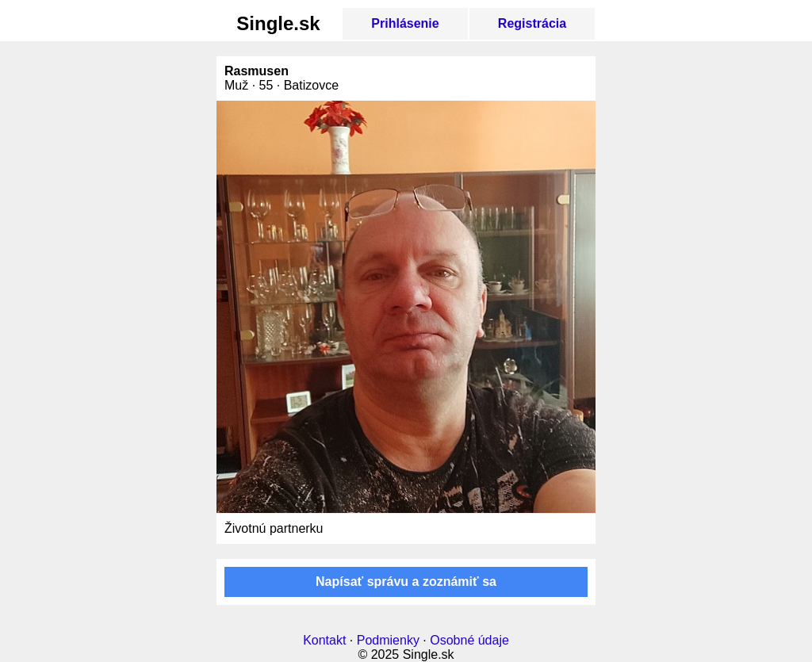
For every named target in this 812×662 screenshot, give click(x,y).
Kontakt (324, 640)
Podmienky (388, 640)
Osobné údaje (469, 640)
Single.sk (278, 23)
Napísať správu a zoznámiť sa (406, 582)
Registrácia (532, 23)
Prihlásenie (405, 23)
